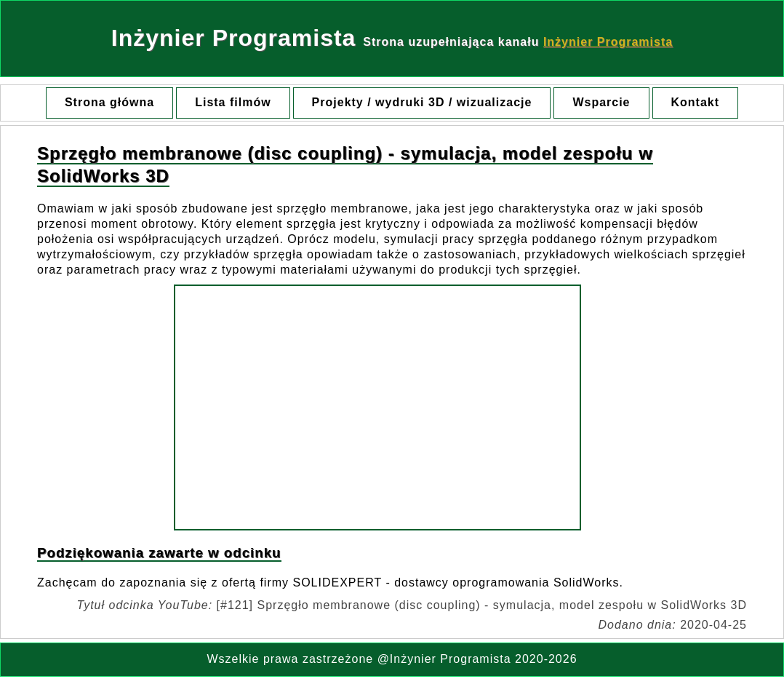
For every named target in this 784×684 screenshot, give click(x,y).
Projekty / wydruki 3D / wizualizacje (422, 102)
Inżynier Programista (608, 42)
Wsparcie (601, 102)
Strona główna (109, 102)
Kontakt (696, 102)
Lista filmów (233, 102)
